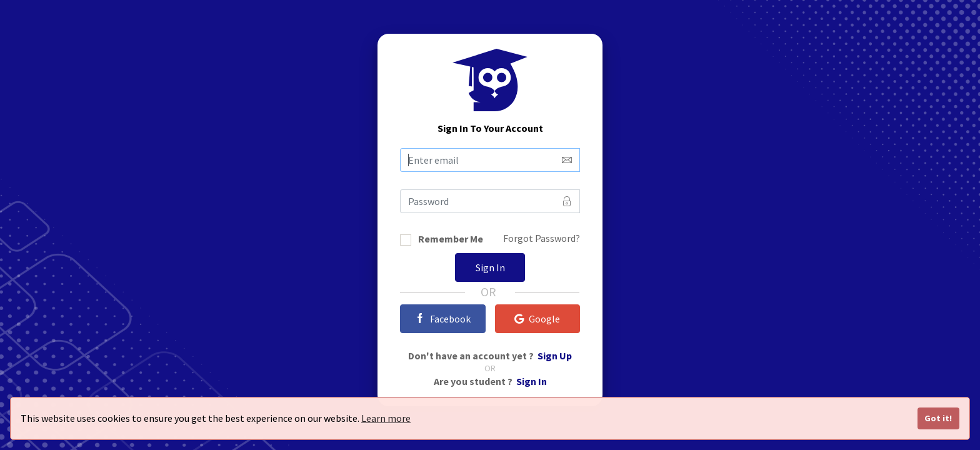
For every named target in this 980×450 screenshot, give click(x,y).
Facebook (443, 319)
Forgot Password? (542, 238)
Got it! (938, 418)
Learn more (386, 418)
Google (537, 319)
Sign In (490, 267)
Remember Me (451, 240)
